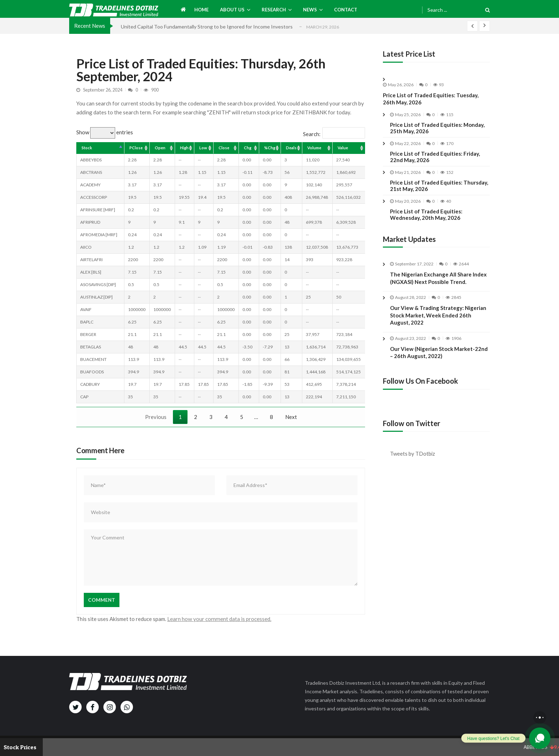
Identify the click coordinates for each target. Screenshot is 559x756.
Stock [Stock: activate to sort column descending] (87, 148)
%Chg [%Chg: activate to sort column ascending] (270, 148)
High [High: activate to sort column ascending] (184, 148)
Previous (156, 417)
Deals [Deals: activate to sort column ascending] (291, 148)
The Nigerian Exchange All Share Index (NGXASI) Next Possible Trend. (438, 278)
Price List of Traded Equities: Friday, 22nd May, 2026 (435, 157)
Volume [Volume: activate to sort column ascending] (314, 148)
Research (274, 10)
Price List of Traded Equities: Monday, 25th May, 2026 (437, 128)
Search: (334, 134)
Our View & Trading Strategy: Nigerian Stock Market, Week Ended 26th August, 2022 (438, 332)
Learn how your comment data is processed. (218, 619)
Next (291, 417)
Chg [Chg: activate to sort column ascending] (248, 148)
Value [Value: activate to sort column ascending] (343, 148)
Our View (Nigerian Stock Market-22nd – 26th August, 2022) (439, 369)
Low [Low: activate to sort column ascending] (203, 148)
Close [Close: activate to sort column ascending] (224, 148)
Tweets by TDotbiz (414, 452)
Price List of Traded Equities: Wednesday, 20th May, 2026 (426, 214)
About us (232, 10)
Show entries (105, 132)
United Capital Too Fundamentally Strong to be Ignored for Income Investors (207, 27)
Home (201, 10)
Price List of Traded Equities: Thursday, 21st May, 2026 (439, 186)
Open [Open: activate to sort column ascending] (160, 148)
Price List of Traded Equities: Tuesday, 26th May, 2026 (431, 99)
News (310, 10)
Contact (346, 10)
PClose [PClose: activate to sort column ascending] (136, 148)
